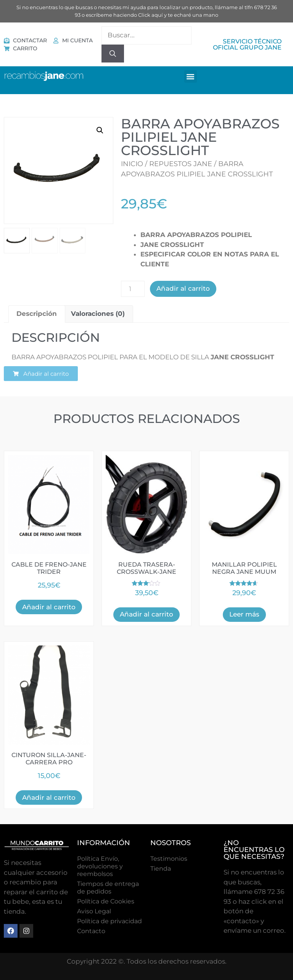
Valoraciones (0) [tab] (98, 314)
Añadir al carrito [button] (49, 607)
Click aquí (151, 15)
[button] (191, 76)
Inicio (132, 164)
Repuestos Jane (181, 164)
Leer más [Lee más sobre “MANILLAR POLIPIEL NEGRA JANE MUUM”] (244, 614)
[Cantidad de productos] (133, 289)
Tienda (161, 869)
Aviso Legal (94, 911)
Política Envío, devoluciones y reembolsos (100, 866)
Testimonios (169, 859)
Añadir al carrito (183, 288)
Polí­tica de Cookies (106, 901)
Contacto (91, 931)
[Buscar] (113, 54)
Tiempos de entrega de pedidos (108, 888)
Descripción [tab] (37, 314)
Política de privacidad (109, 921)
